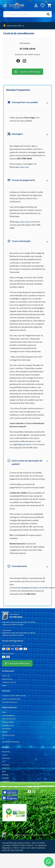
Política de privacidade (41, 835)
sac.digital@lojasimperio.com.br (24, 444)
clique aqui (24, 167)
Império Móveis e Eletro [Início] (17, 5)
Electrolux (6, 758)
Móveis (5, 732)
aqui (17, 118)
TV (3, 738)
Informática (7, 728)
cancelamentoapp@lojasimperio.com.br (27, 588)
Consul (5, 755)
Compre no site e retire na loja (14, 695)
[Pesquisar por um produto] (24, 14)
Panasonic (6, 781)
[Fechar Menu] (5, 5)
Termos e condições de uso (19, 835)
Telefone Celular (9, 735)
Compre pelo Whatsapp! (17, 663)
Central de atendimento (11, 699)
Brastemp (6, 752)
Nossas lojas (7, 679)
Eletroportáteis (8, 722)
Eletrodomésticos (9, 719)
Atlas (4, 771)
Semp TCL (6, 768)
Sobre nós (6, 676)
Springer (5, 778)
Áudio (4, 712)
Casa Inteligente (8, 715)
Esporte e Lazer (8, 725)
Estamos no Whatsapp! (27, 72)
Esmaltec (6, 765)
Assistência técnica (10, 702)
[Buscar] (48, 14)
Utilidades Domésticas (11, 742)
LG (3, 761)
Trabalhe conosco (9, 682)
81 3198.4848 (16, 617)
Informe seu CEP (14, 26)
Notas (4, 685)
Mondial (5, 775)
